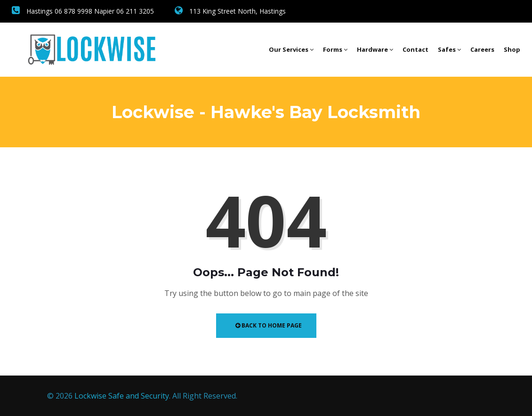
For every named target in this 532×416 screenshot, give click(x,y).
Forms (335, 49)
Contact (415, 49)
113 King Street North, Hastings (230, 11)
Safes (449, 49)
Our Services (291, 49)
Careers (482, 49)
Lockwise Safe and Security (122, 396)
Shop (512, 49)
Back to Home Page (269, 325)
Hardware (375, 49)
